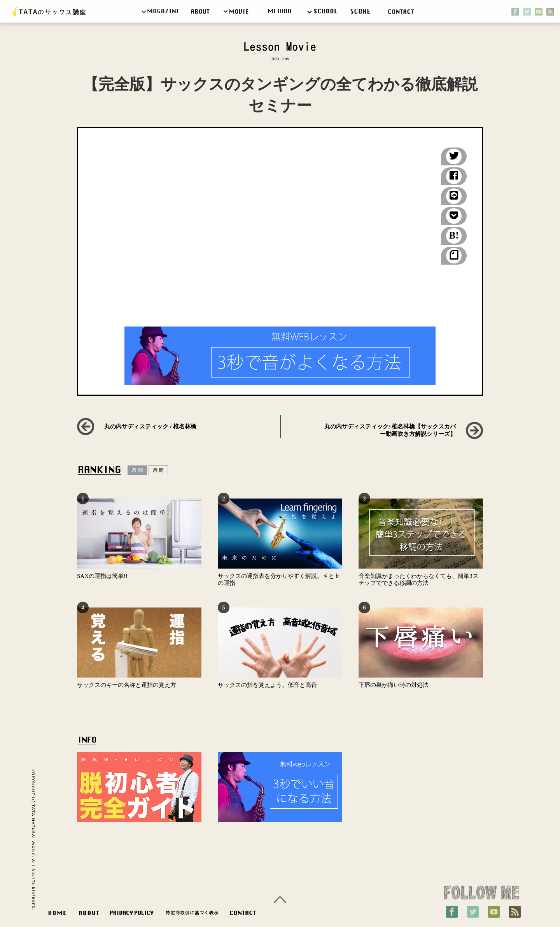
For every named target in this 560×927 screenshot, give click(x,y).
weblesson (280, 11)
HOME (57, 915)
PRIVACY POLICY (132, 915)
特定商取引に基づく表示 (192, 915)
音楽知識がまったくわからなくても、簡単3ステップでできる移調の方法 (418, 579)
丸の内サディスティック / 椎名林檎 (150, 427)
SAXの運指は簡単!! (102, 576)
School (325, 11)
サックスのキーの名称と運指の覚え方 (127, 685)
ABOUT (89, 915)
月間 (158, 470)
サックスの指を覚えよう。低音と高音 (267, 685)
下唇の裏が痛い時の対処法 (394, 685)
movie (237, 11)
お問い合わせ (245, 915)
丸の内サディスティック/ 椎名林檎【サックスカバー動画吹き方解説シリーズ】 (390, 430)
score (364, 11)
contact (403, 11)
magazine (161, 11)
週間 (137, 470)
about (201, 11)
